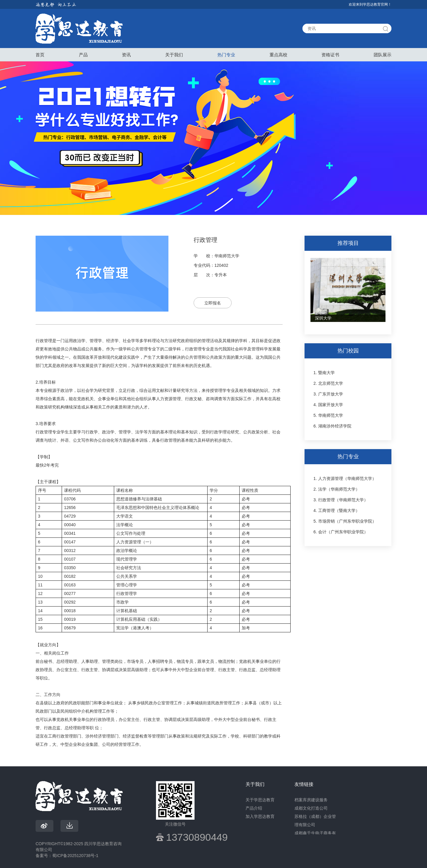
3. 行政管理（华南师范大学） (341, 500)
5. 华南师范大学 (328, 415)
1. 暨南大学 (324, 373)
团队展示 (383, 55)
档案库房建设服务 (311, 800)
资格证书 (330, 55)
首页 (40, 55)
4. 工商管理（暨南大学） (337, 510)
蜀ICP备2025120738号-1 (75, 856)
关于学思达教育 (260, 800)
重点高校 (278, 55)
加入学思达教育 (260, 816)
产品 (83, 55)
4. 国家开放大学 (328, 405)
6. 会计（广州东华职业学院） (341, 532)
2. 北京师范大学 (328, 383)
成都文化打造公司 (311, 808)
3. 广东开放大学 (328, 394)
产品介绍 (254, 808)
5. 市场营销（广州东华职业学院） (345, 521)
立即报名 (213, 303)
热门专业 (226, 55)
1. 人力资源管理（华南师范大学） (345, 478)
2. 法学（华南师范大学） (337, 489)
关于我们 (174, 55)
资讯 (126, 55)
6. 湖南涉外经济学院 (332, 426)
